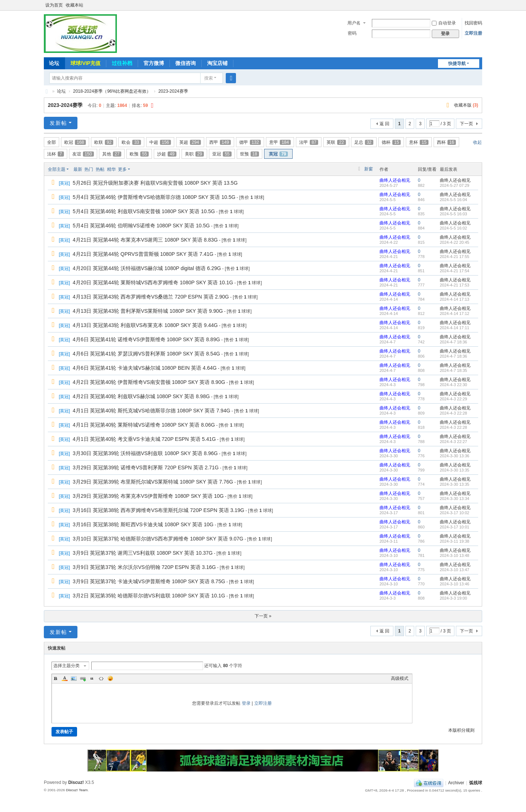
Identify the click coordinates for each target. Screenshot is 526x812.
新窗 (369, 169)
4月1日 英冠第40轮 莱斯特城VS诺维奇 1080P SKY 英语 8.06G (144, 425)
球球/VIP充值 (85, 63)
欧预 (139, 154)
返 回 (384, 124)
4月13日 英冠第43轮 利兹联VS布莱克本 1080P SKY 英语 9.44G (145, 325)
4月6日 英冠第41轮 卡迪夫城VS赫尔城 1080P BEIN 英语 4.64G (145, 368)
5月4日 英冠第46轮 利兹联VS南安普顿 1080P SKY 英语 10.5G (144, 211)
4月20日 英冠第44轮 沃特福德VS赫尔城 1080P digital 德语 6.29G (147, 268)
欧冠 (75, 142)
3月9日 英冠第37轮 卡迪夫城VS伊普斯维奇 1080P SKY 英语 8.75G (149, 581)
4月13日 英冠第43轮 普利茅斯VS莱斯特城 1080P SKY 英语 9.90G (148, 311)
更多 (122, 169)
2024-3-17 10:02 (455, 513)
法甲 (309, 142)
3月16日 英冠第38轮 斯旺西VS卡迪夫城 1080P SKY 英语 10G (143, 524)
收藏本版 (466, 105)
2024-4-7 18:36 (453, 342)
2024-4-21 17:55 (455, 257)
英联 (336, 142)
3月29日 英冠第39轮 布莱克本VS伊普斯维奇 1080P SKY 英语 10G (148, 496)
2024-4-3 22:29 (453, 399)
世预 (249, 154)
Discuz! (76, 782)
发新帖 (58, 123)
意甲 (280, 142)
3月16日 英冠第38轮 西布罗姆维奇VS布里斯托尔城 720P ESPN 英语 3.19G (159, 510)
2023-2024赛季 (173, 91)
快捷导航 (457, 64)
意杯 (419, 142)
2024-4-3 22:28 (453, 413)
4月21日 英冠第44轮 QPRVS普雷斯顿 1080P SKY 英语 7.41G (143, 254)
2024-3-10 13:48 (455, 555)
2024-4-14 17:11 (455, 328)
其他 (112, 154)
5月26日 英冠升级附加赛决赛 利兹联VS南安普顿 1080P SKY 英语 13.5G (155, 183)
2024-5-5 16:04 (453, 200)
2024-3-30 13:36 (455, 456)
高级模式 (400, 678)
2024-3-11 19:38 (455, 541)
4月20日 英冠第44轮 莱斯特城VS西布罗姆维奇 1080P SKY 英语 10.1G (153, 282)
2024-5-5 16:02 (453, 228)
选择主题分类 (66, 666)
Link (83, 678)
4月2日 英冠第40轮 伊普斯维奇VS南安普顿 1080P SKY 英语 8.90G (149, 382)
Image (74, 678)
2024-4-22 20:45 (455, 242)
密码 (352, 33)
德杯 (391, 142)
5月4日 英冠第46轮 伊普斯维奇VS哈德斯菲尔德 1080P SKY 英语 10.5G (154, 197)
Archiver (456, 783)
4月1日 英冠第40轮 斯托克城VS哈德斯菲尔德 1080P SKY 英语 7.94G (151, 411)
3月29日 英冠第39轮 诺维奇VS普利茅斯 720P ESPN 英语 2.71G (146, 467)
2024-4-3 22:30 (453, 385)
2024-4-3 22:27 (453, 442)
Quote (92, 678)
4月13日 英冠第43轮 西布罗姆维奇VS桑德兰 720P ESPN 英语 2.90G (151, 297)
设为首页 (54, 5)
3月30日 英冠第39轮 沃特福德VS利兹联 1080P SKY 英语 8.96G (145, 453)
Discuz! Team (77, 790)
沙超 (167, 154)
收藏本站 (75, 5)
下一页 (466, 124)
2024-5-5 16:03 (453, 214)
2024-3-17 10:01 (455, 527)
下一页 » (263, 616)
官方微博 (154, 63)
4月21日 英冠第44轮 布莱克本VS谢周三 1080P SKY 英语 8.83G (145, 240)
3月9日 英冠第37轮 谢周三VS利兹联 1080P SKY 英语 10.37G (143, 553)
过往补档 (122, 63)
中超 (160, 142)
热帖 (100, 169)
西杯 (446, 142)
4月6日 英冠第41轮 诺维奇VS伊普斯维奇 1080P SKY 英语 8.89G (146, 339)
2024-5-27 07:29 (455, 185)
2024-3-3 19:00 (453, 598)
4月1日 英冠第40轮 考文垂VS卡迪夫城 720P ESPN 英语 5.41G (144, 439)
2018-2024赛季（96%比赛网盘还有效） (112, 91)
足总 (364, 142)
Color (65, 678)
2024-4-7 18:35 (453, 370)
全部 (52, 142)
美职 (194, 154)
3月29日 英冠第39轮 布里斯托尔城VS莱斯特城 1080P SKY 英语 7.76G (153, 482)
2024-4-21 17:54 (455, 271)
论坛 (54, 63)
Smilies (110, 678)
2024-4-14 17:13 (455, 299)
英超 (190, 142)
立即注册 (473, 33)
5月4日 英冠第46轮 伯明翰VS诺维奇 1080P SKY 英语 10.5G (141, 226)
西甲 (220, 142)
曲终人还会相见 (395, 180)
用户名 (354, 23)
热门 (89, 169)
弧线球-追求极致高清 (47, 91)
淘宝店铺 (217, 63)
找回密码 (473, 23)
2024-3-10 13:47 (455, 570)
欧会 (131, 142)
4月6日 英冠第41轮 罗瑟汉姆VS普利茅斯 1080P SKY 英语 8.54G (146, 354)
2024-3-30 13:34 (455, 499)
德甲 (250, 142)
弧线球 (476, 783)
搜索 (209, 78)
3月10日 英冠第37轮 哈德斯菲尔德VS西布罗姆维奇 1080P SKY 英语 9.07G (158, 539)
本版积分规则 (461, 730)
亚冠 (222, 154)
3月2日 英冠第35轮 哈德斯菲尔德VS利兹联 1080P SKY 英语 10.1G (149, 596)
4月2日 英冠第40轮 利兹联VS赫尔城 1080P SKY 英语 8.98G (141, 396)
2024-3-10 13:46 (455, 584)
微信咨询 (186, 63)
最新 (78, 169)
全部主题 (57, 169)
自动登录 (444, 23)
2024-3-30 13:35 (455, 470)
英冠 (278, 154)
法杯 (56, 154)
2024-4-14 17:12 (455, 313)
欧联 (104, 142)
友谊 (83, 154)
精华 (111, 169)
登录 (246, 703)
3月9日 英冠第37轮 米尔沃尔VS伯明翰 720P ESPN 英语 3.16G (144, 567)
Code (101, 678)
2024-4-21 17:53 (455, 285)
